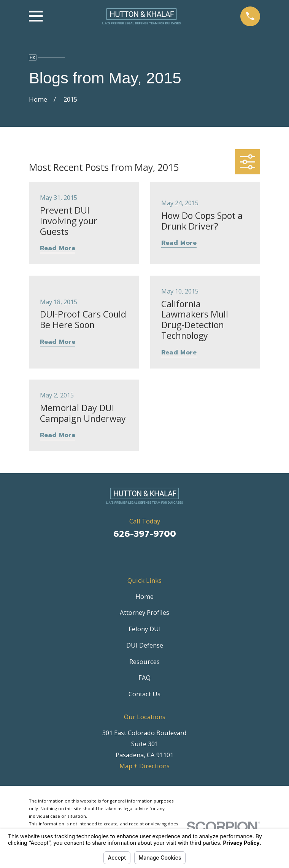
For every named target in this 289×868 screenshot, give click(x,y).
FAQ (144, 677)
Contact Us (144, 694)
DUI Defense (145, 645)
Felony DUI (145, 629)
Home (144, 596)
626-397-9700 (145, 534)
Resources (144, 661)
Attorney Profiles (144, 612)
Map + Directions (144, 766)
